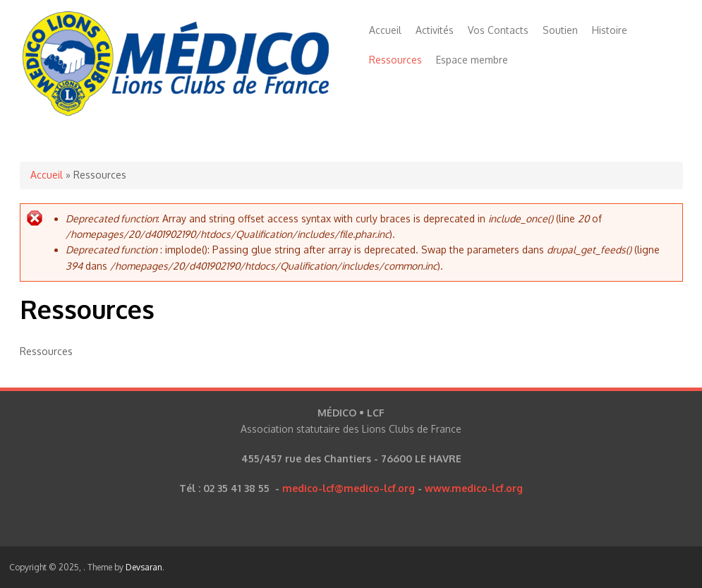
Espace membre (472, 60)
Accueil (385, 30)
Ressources (395, 60)
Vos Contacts (498, 30)
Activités (435, 30)
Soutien (560, 30)
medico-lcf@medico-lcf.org (349, 488)
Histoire (610, 30)
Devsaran (144, 567)
